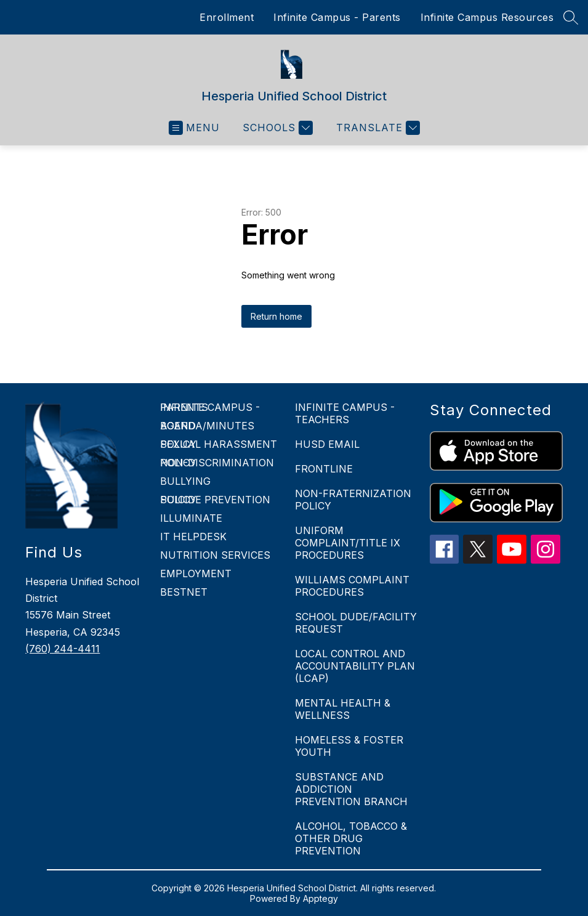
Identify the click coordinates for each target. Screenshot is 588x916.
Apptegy (320, 898)
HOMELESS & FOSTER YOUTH (349, 746)
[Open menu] (194, 128)
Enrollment (227, 17)
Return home (276, 316)
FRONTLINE (324, 469)
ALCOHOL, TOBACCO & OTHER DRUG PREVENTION (351, 838)
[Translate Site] (377, 128)
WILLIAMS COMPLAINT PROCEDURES (352, 586)
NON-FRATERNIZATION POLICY (353, 500)
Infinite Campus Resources (487, 17)
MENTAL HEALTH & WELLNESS (343, 709)
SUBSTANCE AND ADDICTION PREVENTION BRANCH (351, 789)
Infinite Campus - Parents (337, 17)
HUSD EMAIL (327, 444)
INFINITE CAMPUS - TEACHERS (345, 413)
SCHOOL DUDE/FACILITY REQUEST (356, 623)
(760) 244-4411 (62, 649)
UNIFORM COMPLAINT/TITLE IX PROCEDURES (348, 543)
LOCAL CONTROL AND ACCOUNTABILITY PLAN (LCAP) (355, 666)
